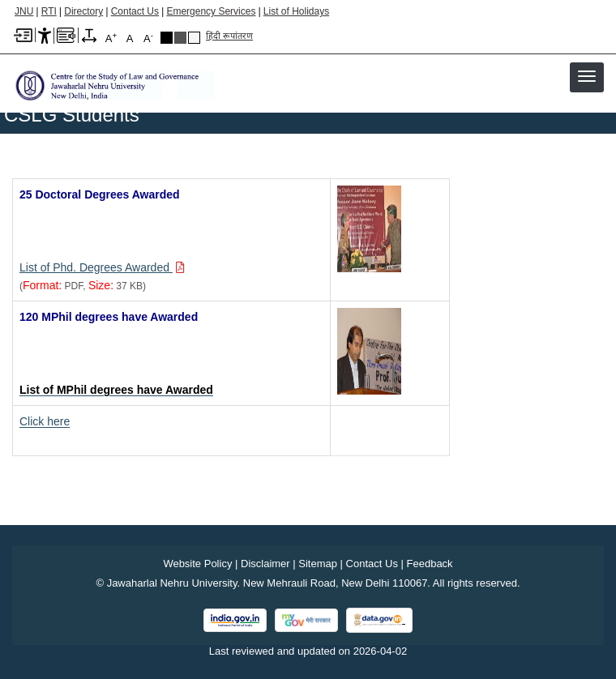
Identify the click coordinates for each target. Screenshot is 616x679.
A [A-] (148, 38)
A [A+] (111, 38)
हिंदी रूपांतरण (229, 36)
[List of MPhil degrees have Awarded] (116, 390)
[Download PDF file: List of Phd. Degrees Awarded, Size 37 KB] (102, 267)
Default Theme (194, 38)
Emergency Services (211, 11)
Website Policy (197, 564)
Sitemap (318, 564)
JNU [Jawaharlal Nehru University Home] (24, 11)
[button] (587, 76)
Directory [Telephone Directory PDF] (83, 11)
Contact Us (135, 11)
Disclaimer (265, 564)
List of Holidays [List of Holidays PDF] (296, 11)
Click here (45, 421)
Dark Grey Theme (180, 38)
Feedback (430, 564)
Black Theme (167, 38)
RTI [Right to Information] (49, 11)
